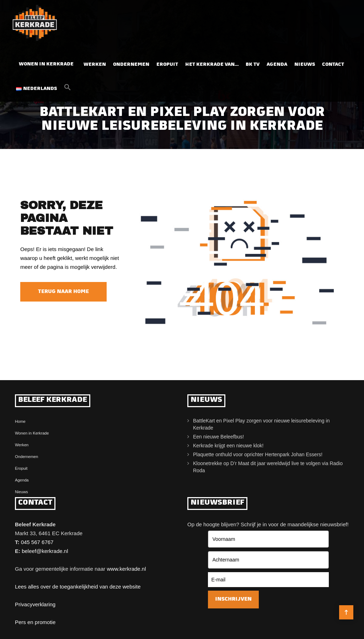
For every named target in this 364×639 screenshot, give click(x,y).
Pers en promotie (35, 622)
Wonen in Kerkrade (46, 64)
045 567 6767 (37, 542)
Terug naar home (63, 292)
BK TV (253, 65)
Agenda (277, 65)
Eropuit (167, 65)
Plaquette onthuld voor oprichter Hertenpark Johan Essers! (258, 454)
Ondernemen (131, 65)
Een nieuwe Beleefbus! (218, 437)
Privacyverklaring (35, 604)
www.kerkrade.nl (126, 569)
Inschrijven (233, 599)
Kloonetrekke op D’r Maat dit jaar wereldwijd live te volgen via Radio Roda (268, 467)
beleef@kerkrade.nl (45, 551)
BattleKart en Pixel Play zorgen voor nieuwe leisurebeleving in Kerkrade (261, 424)
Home (20, 421)
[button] (68, 89)
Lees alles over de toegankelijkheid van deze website (78, 587)
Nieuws (305, 65)
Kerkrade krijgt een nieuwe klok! (228, 446)
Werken (95, 65)
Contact (333, 65)
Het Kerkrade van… (212, 65)
